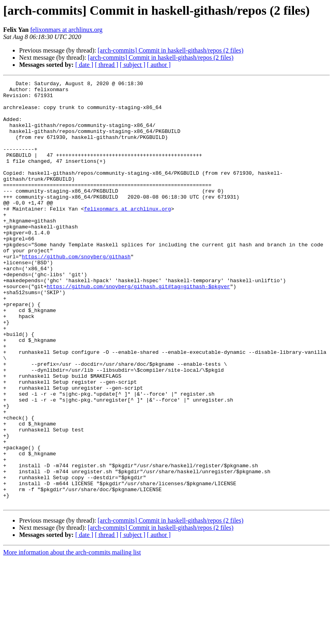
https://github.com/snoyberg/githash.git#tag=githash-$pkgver (138, 328)
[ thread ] (107, 65)
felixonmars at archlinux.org (66, 30)
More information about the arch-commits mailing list (72, 637)
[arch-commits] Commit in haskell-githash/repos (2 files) (170, 50)
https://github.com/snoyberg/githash (76, 292)
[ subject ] (133, 65)
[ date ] (84, 65)
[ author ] (159, 65)
